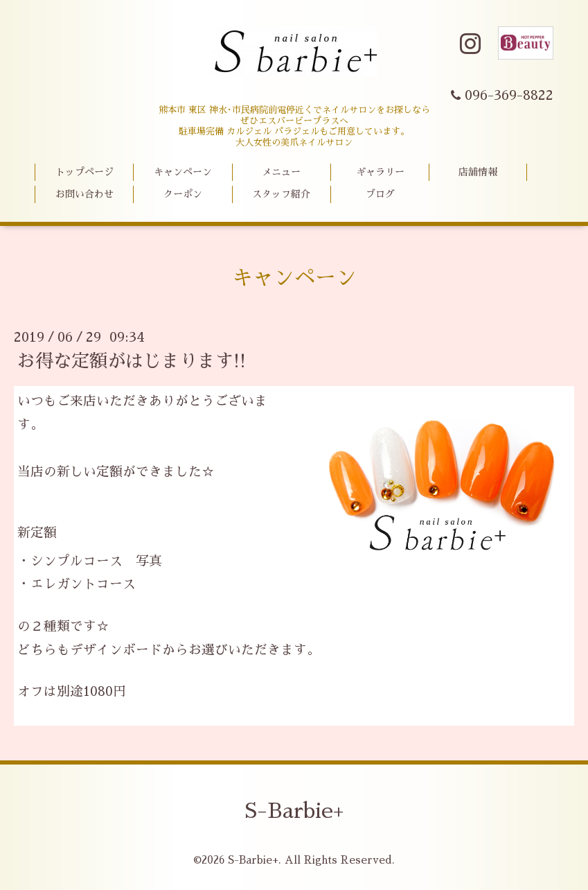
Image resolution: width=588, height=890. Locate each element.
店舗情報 (478, 172)
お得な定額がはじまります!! (132, 361)
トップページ (84, 172)
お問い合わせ (84, 194)
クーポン (183, 194)
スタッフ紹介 (281, 194)
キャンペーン (183, 172)
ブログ (380, 194)
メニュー (281, 172)
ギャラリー (380, 172)
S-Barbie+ (294, 811)
